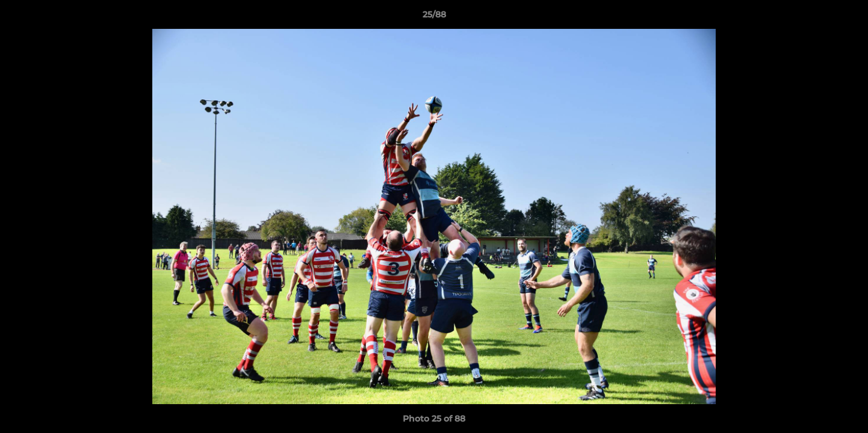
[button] (846, 17)
